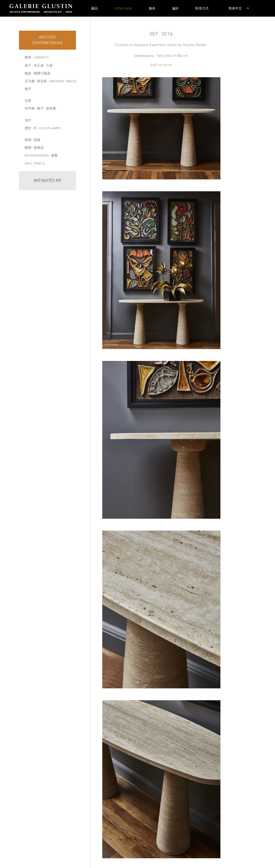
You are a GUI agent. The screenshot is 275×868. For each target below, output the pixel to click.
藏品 (94, 8)
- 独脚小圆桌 (41, 73)
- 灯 (35, 128)
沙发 (28, 101)
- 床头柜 (41, 81)
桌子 (28, 65)
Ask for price (161, 65)
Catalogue (123, 8)
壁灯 (28, 128)
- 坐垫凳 (50, 108)
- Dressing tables (62, 81)
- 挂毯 (36, 140)
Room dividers (37, 155)
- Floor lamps (49, 128)
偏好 (175, 8)
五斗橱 (30, 81)
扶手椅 (30, 108)
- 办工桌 (38, 65)
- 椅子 (40, 108)
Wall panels (35, 163)
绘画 (28, 140)
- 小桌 (49, 65)
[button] (235, 8)
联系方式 (202, 8)
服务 (152, 8)
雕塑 (28, 148)
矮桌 (28, 73)
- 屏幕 (54, 155)
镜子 (28, 89)
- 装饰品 (38, 148)
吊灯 (28, 120)
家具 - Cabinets (37, 57)
